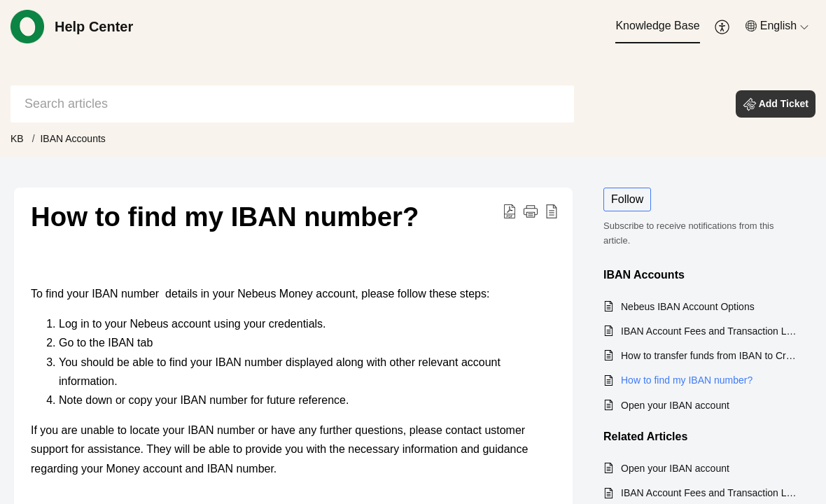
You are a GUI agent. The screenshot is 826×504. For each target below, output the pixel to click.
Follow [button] (627, 199)
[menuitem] (657, 27)
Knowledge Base (657, 26)
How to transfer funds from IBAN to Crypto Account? (709, 356)
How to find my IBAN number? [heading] (225, 217)
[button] (723, 27)
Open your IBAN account (675, 405)
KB (17, 139)
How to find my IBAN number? (687, 380)
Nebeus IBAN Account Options (688, 307)
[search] (292, 104)
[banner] (413, 78)
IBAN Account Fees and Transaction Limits (709, 331)
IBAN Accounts (72, 139)
